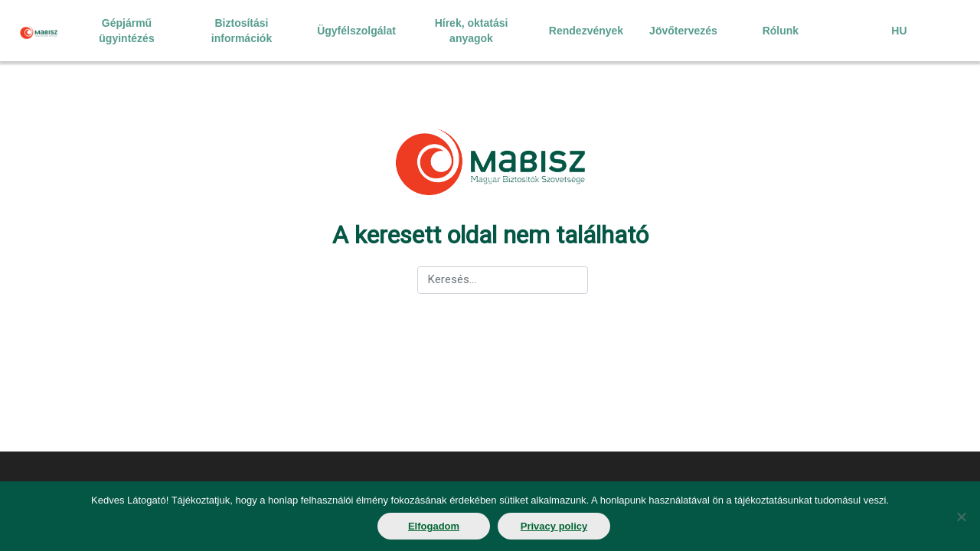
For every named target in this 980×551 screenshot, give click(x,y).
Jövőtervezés (683, 31)
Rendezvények (586, 31)
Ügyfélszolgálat (356, 31)
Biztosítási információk (242, 31)
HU (899, 31)
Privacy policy (554, 526)
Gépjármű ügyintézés (126, 31)
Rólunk (781, 31)
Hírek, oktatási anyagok (472, 31)
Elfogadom (434, 526)
